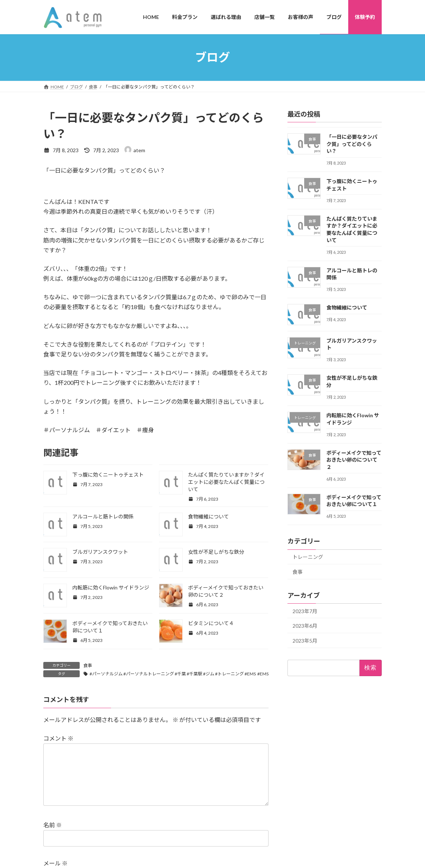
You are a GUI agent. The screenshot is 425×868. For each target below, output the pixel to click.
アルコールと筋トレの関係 (103, 516)
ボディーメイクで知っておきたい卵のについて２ (354, 459)
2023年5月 (305, 640)
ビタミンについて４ (211, 623)
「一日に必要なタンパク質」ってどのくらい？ (352, 144)
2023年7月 (305, 611)
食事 (88, 665)
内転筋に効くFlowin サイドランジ (111, 587)
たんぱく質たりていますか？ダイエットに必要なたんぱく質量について (226, 482)
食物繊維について (208, 516)
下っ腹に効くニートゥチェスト (108, 475)
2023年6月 (305, 626)
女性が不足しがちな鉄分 (216, 552)
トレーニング (308, 557)
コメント (58, 738)
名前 (53, 837)
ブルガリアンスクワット (100, 552)
